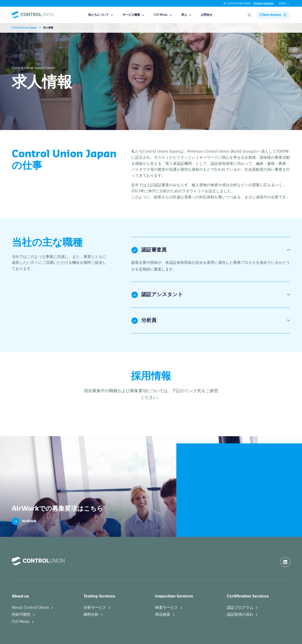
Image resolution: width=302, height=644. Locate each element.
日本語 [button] (284, 3)
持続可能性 (21, 614)
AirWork (24, 521)
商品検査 (163, 614)
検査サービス (167, 608)
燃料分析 (91, 614)
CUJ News (163, 15)
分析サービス (95, 608)
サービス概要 (133, 15)
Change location (263, 3)
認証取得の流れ (240, 614)
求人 (186, 15)
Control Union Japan (239, 3)
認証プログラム (240, 608)
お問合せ (207, 15)
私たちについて (101, 15)
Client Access (273, 15)
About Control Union (30, 608)
